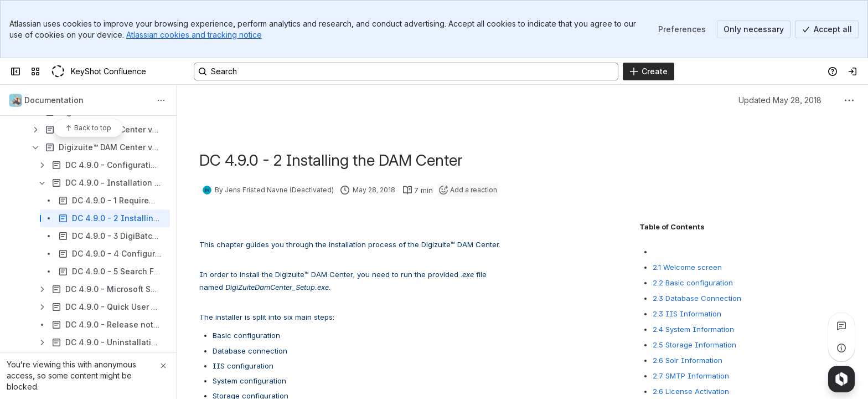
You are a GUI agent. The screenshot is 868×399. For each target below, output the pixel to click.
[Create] (649, 71)
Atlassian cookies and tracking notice (194, 35)
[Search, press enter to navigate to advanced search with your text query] (406, 71)
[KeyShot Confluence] (58, 71)
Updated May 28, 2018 (780, 100)
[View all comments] (841, 326)
